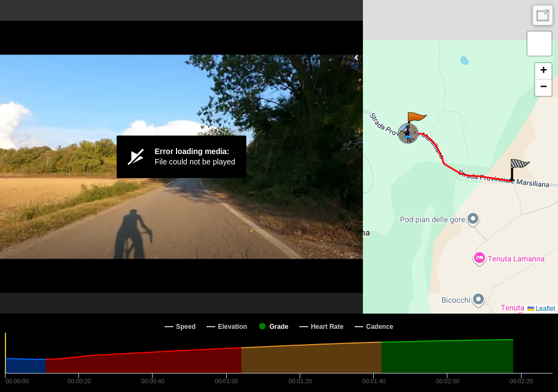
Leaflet (541, 309)
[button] (417, 123)
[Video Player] (181, 157)
